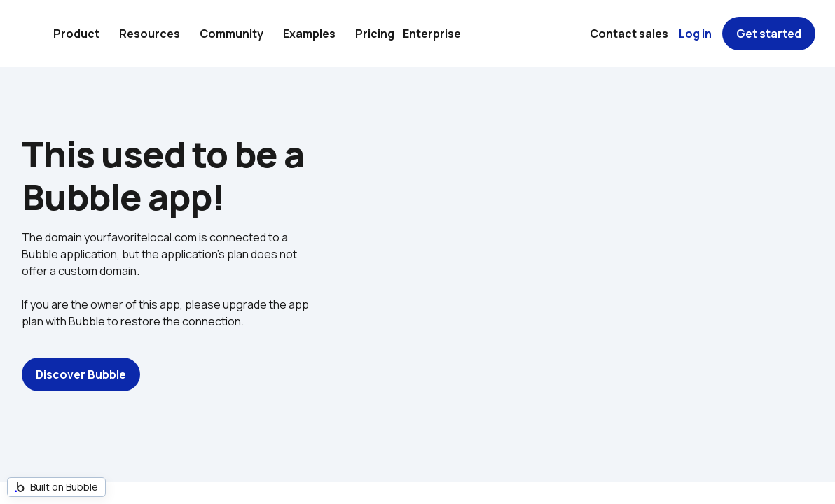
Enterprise (432, 34)
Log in (695, 34)
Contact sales (629, 34)
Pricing (375, 34)
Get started (769, 34)
